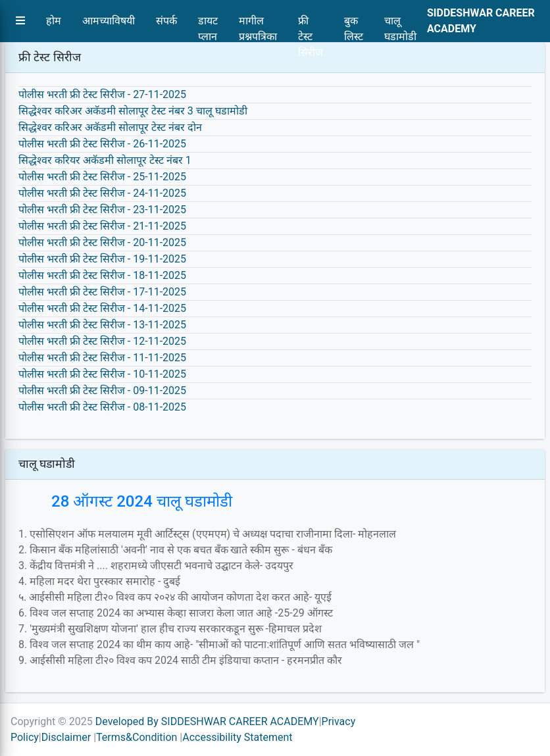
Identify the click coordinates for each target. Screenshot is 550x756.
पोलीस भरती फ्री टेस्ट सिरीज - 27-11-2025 (102, 94)
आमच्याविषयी (109, 21)
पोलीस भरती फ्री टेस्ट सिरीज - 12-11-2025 (102, 341)
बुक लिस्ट (354, 24)
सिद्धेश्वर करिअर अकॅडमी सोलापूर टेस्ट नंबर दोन (110, 127)
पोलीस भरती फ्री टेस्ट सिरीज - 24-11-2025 (102, 193)
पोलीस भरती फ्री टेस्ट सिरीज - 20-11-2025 (102, 242)
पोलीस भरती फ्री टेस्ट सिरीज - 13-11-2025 (102, 325)
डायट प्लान (208, 24)
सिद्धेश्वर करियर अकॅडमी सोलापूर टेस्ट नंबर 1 (105, 160)
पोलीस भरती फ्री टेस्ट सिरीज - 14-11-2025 (102, 308)
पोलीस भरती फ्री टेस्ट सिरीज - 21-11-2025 (102, 226)
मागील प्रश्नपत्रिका (258, 24)
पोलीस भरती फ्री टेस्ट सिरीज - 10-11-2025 (102, 374)
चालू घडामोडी (400, 24)
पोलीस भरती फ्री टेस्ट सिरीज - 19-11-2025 (102, 259)
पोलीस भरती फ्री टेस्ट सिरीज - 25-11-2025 (102, 177)
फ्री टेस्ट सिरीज (311, 24)
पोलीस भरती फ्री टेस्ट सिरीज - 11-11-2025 (102, 358)
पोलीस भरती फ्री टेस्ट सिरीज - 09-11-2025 (102, 391)
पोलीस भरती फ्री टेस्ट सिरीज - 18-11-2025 (102, 275)
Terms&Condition (137, 737)
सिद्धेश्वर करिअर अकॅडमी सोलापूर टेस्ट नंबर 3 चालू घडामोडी (133, 111)
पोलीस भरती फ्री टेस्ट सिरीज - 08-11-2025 (102, 407)
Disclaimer (66, 737)
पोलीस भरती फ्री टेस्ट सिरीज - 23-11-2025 (102, 210)
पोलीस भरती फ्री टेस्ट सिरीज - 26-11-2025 (102, 144)
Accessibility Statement (237, 737)
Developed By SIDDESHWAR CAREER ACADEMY (207, 721)
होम (54, 21)
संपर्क (166, 21)
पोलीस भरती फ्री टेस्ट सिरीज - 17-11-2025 (102, 292)
